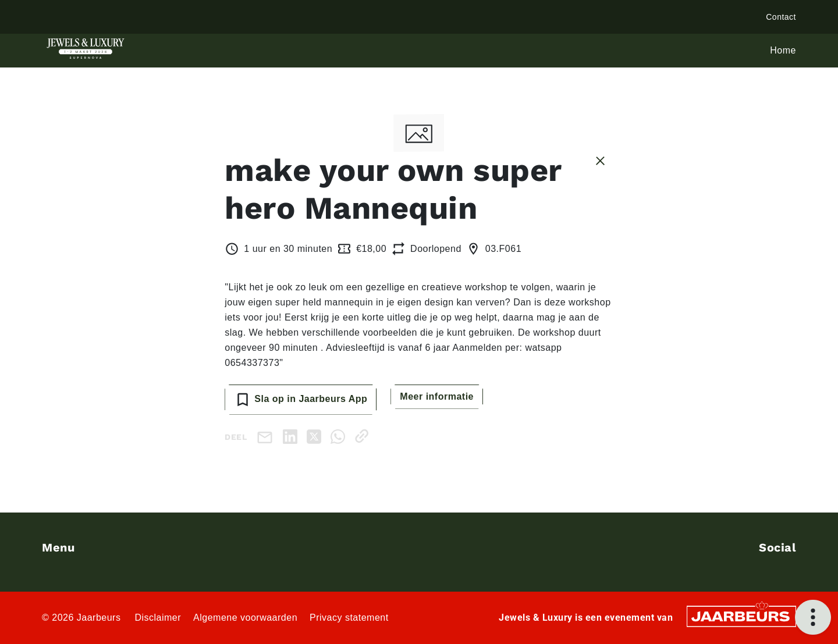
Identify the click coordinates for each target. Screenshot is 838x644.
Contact (781, 17)
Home (783, 50)
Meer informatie (437, 396)
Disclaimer (158, 618)
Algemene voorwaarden (245, 618)
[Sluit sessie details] (600, 160)
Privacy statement (349, 618)
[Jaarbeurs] (741, 615)
